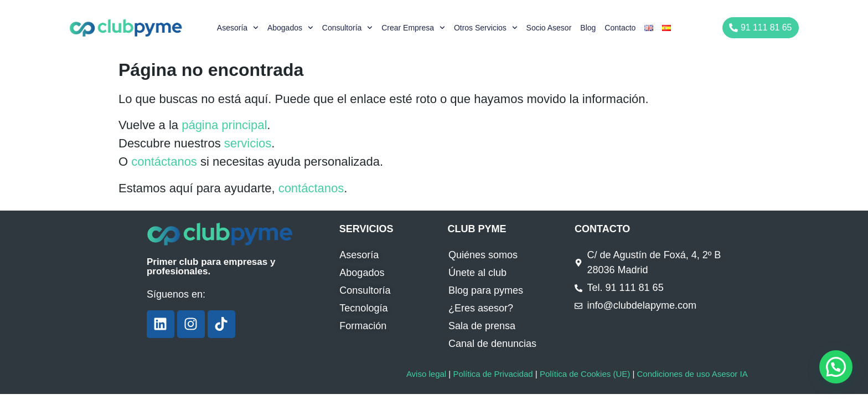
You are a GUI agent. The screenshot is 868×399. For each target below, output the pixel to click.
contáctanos (164, 162)
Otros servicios (486, 28)
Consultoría (347, 28)
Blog (588, 28)
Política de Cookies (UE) (585, 374)
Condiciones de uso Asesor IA (692, 374)
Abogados (290, 28)
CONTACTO (602, 229)
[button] (836, 367)
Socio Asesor (549, 28)
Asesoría (238, 28)
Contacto (620, 28)
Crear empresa (413, 28)
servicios (248, 143)
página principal (224, 125)
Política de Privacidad (493, 374)
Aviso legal (426, 374)
